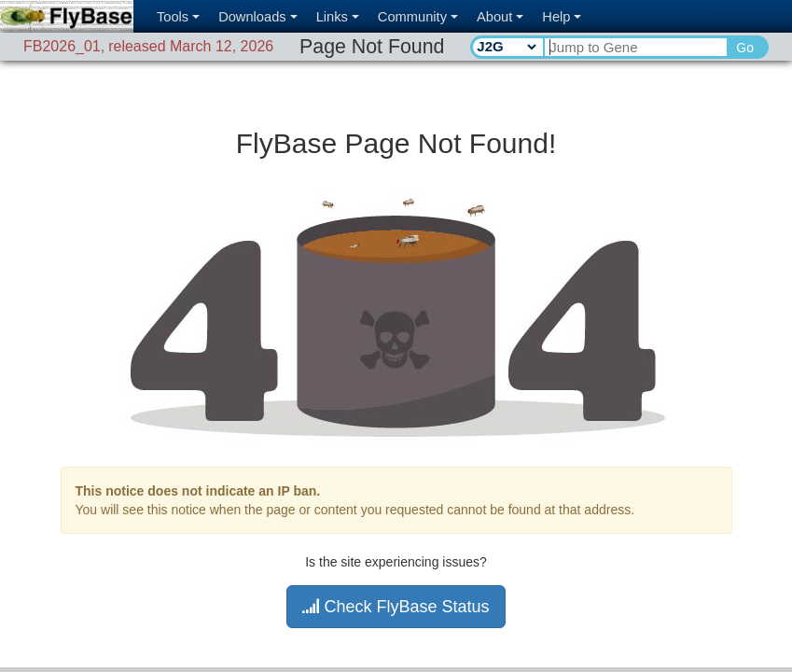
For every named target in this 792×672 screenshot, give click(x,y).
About (500, 17)
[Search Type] (506, 47)
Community (418, 17)
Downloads (258, 17)
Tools (178, 17)
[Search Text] (635, 47)
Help (562, 17)
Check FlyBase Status (396, 607)
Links (338, 17)
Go (745, 48)
